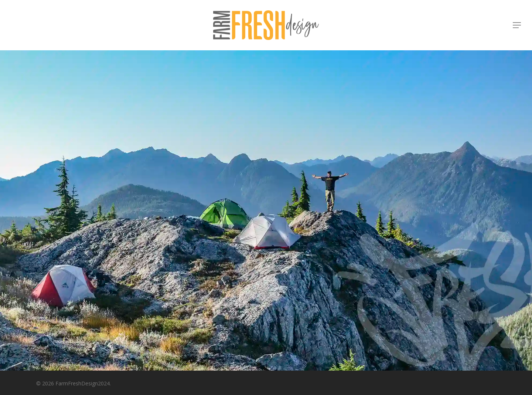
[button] (517, 25)
